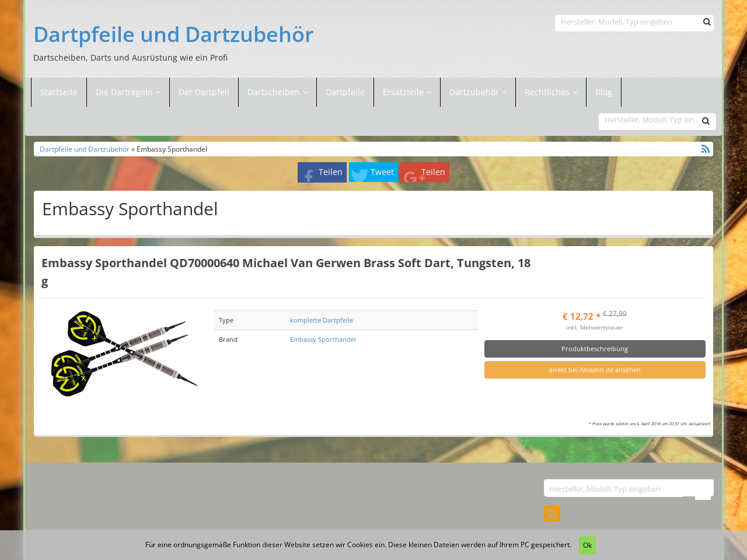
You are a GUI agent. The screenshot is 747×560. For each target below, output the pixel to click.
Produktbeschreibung (595, 349)
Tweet (382, 172)
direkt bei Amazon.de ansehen (595, 370)
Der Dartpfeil (204, 92)
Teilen (331, 172)
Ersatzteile (404, 92)
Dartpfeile (345, 92)
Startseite (59, 92)
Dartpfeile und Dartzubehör (174, 34)
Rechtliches (551, 92)
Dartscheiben (275, 92)
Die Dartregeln (128, 92)
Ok (587, 545)
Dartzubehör (475, 92)
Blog (604, 92)
